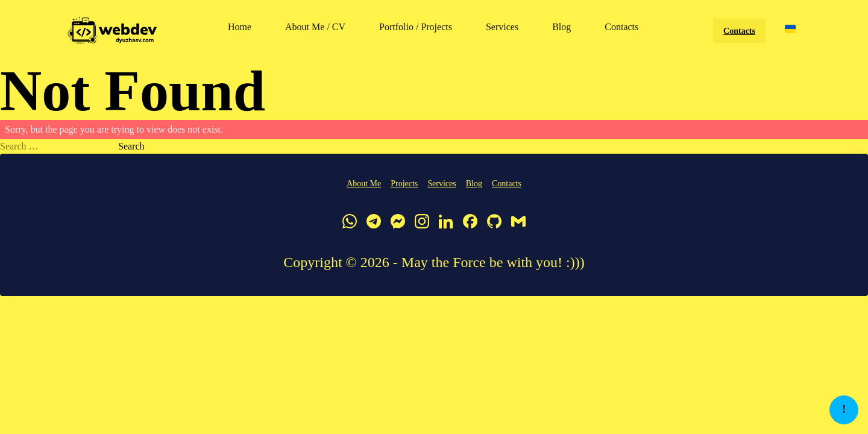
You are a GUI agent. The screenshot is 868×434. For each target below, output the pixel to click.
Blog (561, 27)
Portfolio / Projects (416, 27)
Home (240, 27)
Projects (404, 184)
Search (131, 146)
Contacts (621, 27)
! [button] (844, 409)
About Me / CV (315, 27)
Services (502, 27)
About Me (364, 184)
